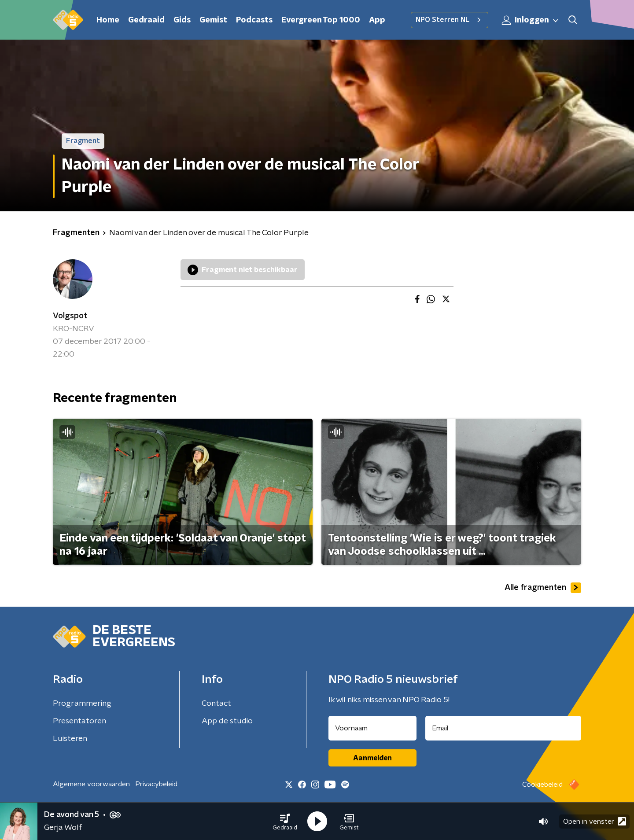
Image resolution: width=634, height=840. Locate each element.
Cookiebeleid (542, 785)
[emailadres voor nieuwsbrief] (503, 728)
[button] (285, 822)
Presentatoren (79, 721)
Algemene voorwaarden (91, 784)
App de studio (227, 721)
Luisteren (70, 739)
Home (108, 20)
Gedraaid (146, 20)
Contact (216, 704)
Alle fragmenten (543, 588)
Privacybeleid (156, 784)
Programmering (82, 704)
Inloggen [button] (531, 20)
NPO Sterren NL (450, 20)
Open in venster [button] (595, 821)
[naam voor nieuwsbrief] (372, 728)
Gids (182, 20)
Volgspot (70, 316)
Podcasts (254, 20)
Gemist (213, 20)
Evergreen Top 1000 (321, 20)
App (377, 20)
